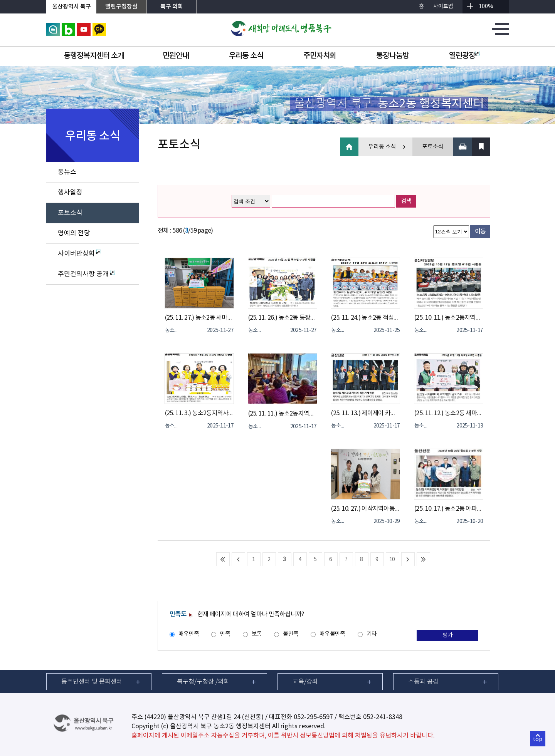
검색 (406, 201)
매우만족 (189, 634)
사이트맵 (443, 7)
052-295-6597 (313, 717)
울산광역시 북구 (71, 7)
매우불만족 (332, 634)
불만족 (291, 634)
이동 (480, 231)
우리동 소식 (246, 56)
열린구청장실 (121, 7)
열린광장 (464, 56)
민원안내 (176, 56)
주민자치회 (320, 56)
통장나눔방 (393, 56)
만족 (225, 634)
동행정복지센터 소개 (94, 56)
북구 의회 (172, 7)
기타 (372, 634)
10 (392, 560)
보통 (257, 634)
